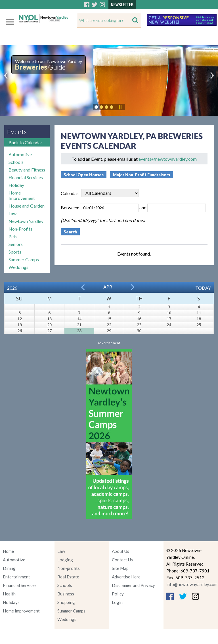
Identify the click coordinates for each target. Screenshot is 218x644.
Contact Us (122, 560)
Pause (120, 107)
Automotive (20, 154)
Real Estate (68, 577)
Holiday (16, 185)
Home (8, 551)
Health (9, 594)
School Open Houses (84, 175)
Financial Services (26, 177)
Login (117, 602)
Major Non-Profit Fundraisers (142, 175)
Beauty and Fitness (27, 170)
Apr (108, 287)
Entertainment (16, 577)
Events (17, 132)
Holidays (11, 602)
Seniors (16, 244)
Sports (15, 252)
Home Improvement (22, 195)
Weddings (18, 267)
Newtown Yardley (26, 221)
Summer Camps (24, 259)
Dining (9, 568)
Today (203, 288)
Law (12, 213)
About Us (120, 551)
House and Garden (27, 206)
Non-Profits (20, 229)
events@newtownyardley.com (168, 159)
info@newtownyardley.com (192, 584)
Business (66, 594)
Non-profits (69, 568)
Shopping (66, 602)
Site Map (120, 568)
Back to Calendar (25, 142)
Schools (16, 162)
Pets (13, 236)
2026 (12, 288)
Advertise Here (126, 577)
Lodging (65, 560)
